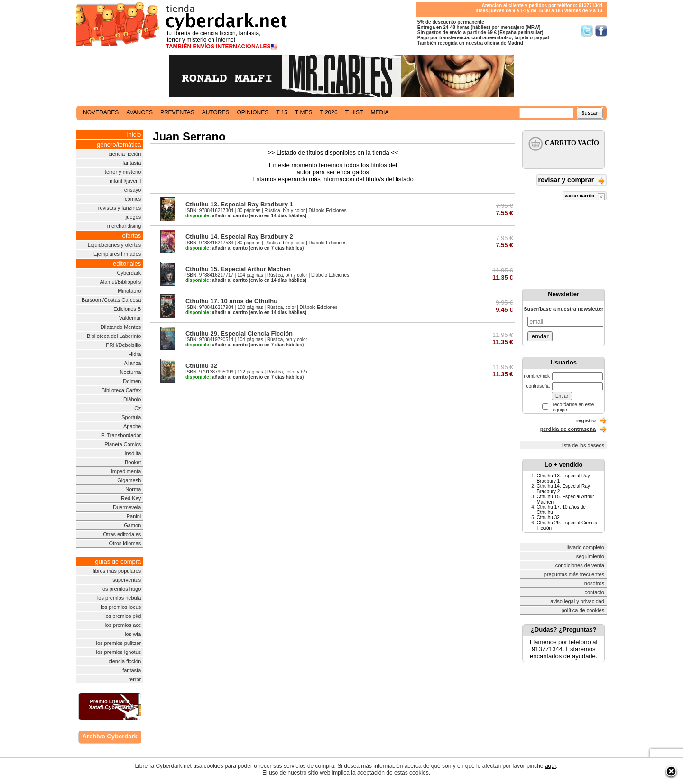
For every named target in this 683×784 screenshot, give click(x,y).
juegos (133, 217)
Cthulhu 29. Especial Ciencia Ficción (239, 333)
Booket (133, 462)
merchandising (124, 226)
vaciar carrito (585, 197)
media (379, 112)
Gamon (132, 525)
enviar (540, 336)
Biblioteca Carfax (121, 390)
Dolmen (132, 381)
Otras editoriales (122, 534)
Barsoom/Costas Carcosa (111, 300)
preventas (177, 112)
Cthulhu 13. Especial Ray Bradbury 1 (239, 204)
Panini (134, 516)
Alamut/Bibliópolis (120, 282)
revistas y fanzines (120, 208)
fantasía (132, 163)
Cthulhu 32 (201, 366)
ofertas (132, 236)
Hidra (135, 354)
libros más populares (117, 571)
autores (216, 112)
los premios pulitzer (119, 643)
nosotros (594, 583)
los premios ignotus (118, 652)
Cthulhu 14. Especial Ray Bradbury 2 (239, 237)
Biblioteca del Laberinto (114, 336)
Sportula (131, 417)
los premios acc (123, 625)
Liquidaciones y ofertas (115, 245)
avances (139, 112)
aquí (550, 766)
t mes (304, 112)
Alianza (132, 363)
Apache (132, 426)
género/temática (119, 145)
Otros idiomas (125, 543)
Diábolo (132, 399)
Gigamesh (129, 480)
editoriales (127, 264)
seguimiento (590, 556)
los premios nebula (119, 598)
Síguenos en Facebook (601, 31)
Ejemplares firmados (117, 254)
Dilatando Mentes (121, 327)
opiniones (253, 112)
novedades (101, 112)
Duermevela (127, 507)
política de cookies (583, 610)
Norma (133, 489)
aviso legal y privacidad (577, 601)
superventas (127, 580)
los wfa (133, 634)
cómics (133, 199)
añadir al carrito (217, 216)
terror (135, 679)
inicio (134, 135)
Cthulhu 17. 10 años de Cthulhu (231, 301)
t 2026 (328, 112)
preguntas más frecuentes (574, 574)
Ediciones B (127, 309)
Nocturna (131, 372)
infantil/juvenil (125, 181)
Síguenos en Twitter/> (587, 31)
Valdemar (130, 318)
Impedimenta (126, 471)
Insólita (133, 453)
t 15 (282, 112)
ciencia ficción (125, 154)
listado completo (586, 547)
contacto (594, 592)
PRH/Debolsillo (123, 345)
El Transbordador (121, 435)
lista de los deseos (583, 445)
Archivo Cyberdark (110, 736)
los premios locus (121, 607)
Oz (138, 408)
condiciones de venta (580, 565)
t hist (354, 112)
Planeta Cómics (123, 444)
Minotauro (129, 291)
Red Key (131, 498)
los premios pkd (123, 616)
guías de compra (118, 562)
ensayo (133, 190)
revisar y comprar (572, 181)
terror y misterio (123, 172)
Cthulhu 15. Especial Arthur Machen (238, 269)
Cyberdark (129, 273)
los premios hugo (121, 589)
